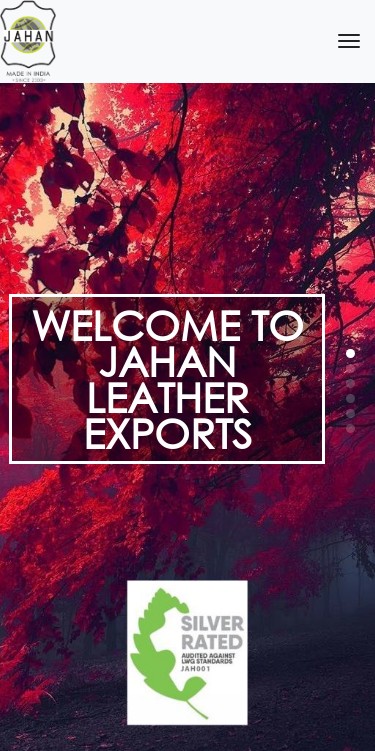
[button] (350, 353)
